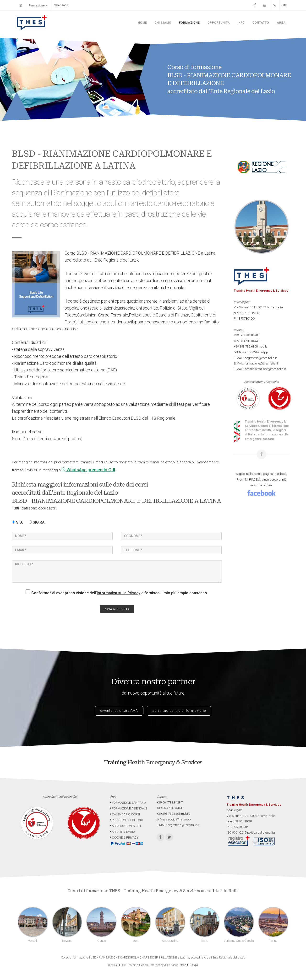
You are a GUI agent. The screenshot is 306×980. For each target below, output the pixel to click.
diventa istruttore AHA (119, 711)
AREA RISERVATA (123, 832)
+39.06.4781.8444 (246, 341)
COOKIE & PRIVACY (124, 838)
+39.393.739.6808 (246, 346)
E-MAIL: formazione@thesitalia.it (256, 363)
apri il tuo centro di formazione (179, 711)
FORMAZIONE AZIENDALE (129, 808)
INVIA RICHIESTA (117, 609)
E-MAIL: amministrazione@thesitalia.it (260, 369)
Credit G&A (189, 965)
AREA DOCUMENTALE (126, 826)
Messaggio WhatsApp (251, 352)
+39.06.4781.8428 (246, 335)
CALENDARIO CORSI (125, 814)
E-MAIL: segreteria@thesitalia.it (255, 358)
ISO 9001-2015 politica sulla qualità (251, 833)
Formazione (38, 5)
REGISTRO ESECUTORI (126, 820)
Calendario (61, 5)
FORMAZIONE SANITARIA (128, 803)
